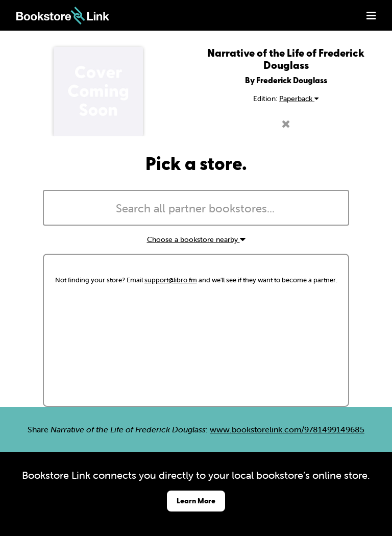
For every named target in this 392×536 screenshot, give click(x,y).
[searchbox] (196, 209)
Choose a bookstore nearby (196, 239)
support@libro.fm (171, 280)
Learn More (196, 501)
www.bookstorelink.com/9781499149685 (287, 429)
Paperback (299, 99)
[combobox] (196, 208)
